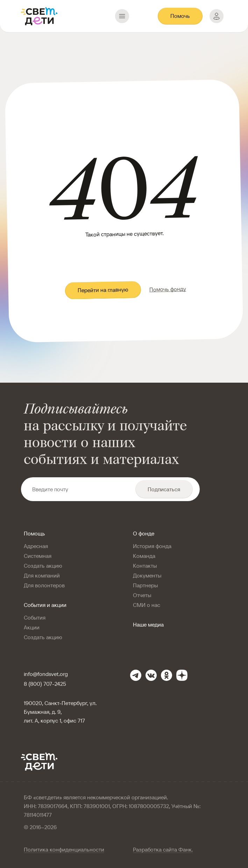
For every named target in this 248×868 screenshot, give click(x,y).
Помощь (34, 533)
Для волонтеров (44, 585)
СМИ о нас (147, 605)
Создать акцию (43, 566)
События (35, 617)
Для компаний (42, 575)
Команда (144, 556)
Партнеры (145, 585)
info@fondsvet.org (46, 674)
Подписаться (164, 489)
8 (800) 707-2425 (45, 684)
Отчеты (142, 595)
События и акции (45, 605)
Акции (32, 627)
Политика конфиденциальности (64, 849)
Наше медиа (148, 624)
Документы (147, 575)
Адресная (36, 546)
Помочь (180, 16)
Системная (38, 556)
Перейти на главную (103, 290)
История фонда (152, 546)
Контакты (145, 566)
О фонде (144, 533)
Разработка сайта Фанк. (163, 849)
